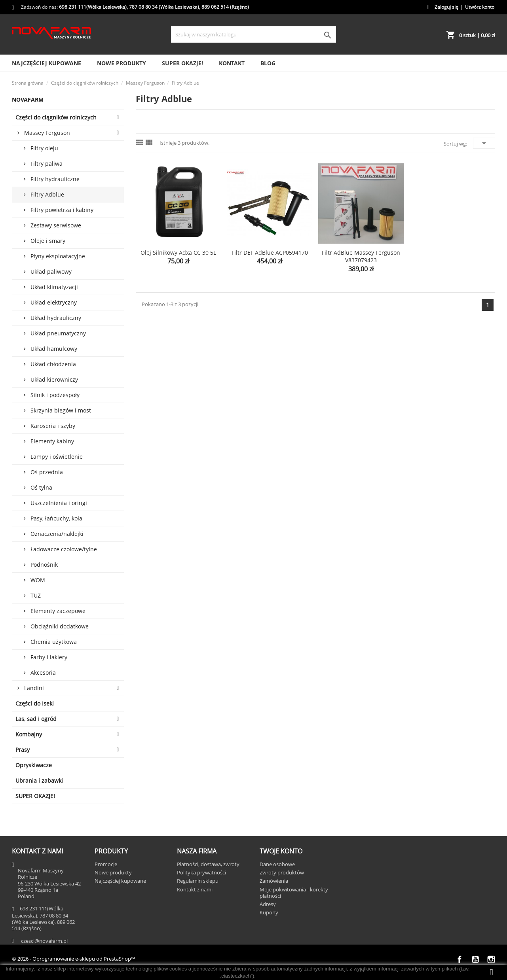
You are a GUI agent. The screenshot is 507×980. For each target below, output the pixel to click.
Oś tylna (41, 487)
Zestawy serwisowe (56, 225)
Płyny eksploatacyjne (58, 256)
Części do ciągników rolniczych (56, 117)
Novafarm (28, 99)
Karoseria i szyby (53, 426)
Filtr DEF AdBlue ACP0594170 (270, 253)
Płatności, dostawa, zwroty (208, 864)
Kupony (269, 912)
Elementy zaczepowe (58, 611)
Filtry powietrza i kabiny (62, 210)
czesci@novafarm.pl (44, 941)
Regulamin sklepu (198, 881)
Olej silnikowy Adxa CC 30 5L (178, 253)
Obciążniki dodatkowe (60, 626)
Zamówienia (274, 881)
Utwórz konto (480, 7)
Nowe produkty (122, 63)
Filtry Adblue (47, 194)
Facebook (460, 959)
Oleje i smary (48, 241)
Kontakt (232, 63)
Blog (268, 63)
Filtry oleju (44, 148)
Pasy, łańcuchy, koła (56, 518)
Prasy (23, 750)
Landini (34, 688)
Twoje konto (281, 851)
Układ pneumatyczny (58, 333)
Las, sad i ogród (36, 719)
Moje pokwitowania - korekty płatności (294, 893)
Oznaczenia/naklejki (57, 534)
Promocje (106, 864)
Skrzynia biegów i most (61, 410)
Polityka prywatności (201, 872)
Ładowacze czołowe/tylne (64, 549)
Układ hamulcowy (54, 349)
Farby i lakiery (49, 657)
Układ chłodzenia (53, 364)
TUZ (36, 595)
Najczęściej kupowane (47, 63)
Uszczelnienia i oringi (59, 503)
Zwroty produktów (282, 872)
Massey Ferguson (47, 133)
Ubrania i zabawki (39, 780)
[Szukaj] (253, 34)
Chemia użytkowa (54, 642)
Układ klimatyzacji (54, 287)
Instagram (491, 959)
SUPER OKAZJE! (182, 63)
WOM (38, 580)
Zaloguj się (446, 7)
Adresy (268, 904)
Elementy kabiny (52, 441)
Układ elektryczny (54, 302)
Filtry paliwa (47, 164)
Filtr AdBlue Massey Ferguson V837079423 (361, 256)
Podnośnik (44, 565)
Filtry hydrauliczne (55, 179)
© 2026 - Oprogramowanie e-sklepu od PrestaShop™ (73, 959)
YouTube (475, 959)
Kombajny (29, 734)
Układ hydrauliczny (56, 318)
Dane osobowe (277, 864)
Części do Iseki (35, 703)
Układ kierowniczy (54, 379)
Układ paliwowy (51, 271)
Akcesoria (43, 673)
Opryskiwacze (34, 765)
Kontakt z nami (195, 889)
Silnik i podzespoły (55, 395)
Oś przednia (47, 472)
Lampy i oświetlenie (57, 457)
